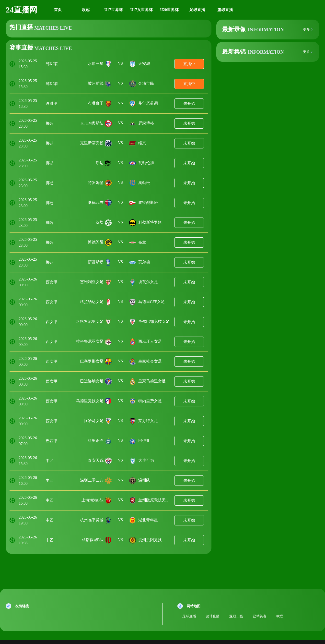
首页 (58, 10)
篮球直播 (225, 10)
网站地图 (194, 606)
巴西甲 (52, 441)
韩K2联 (52, 64)
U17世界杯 (114, 10)
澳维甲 (52, 103)
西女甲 (52, 282)
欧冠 (86, 10)
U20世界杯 (169, 10)
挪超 (50, 123)
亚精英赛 (260, 616)
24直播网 (22, 10)
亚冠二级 (236, 616)
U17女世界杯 (141, 10)
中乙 (50, 461)
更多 (306, 30)
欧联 (280, 616)
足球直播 (197, 10)
